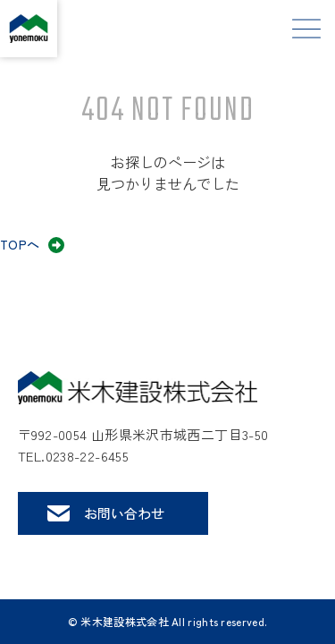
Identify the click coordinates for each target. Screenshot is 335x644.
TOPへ (20, 244)
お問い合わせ (124, 513)
